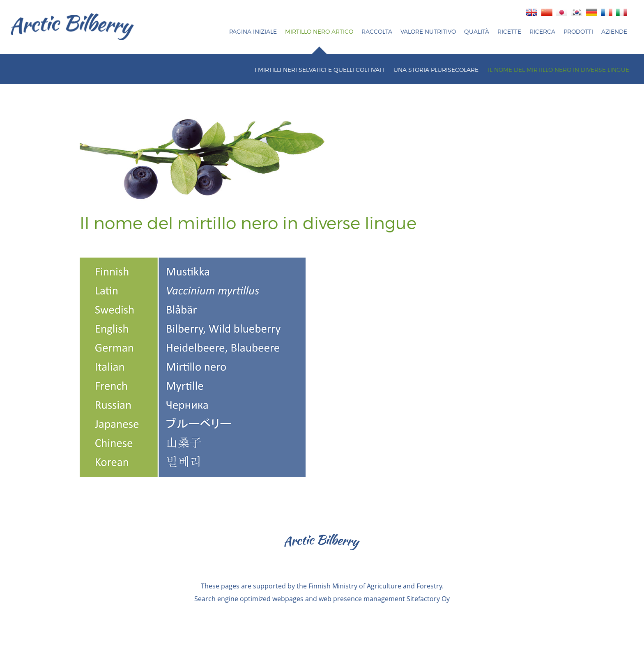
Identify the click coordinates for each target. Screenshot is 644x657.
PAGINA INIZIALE (253, 31)
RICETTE (509, 31)
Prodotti (578, 31)
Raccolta (377, 31)
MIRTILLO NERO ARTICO (319, 31)
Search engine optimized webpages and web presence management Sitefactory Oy (322, 599)
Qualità (477, 31)
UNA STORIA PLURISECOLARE (436, 70)
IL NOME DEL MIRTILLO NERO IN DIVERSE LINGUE (559, 70)
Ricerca (542, 31)
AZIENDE (614, 31)
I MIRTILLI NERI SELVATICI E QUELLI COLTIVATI (319, 70)
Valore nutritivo (428, 31)
